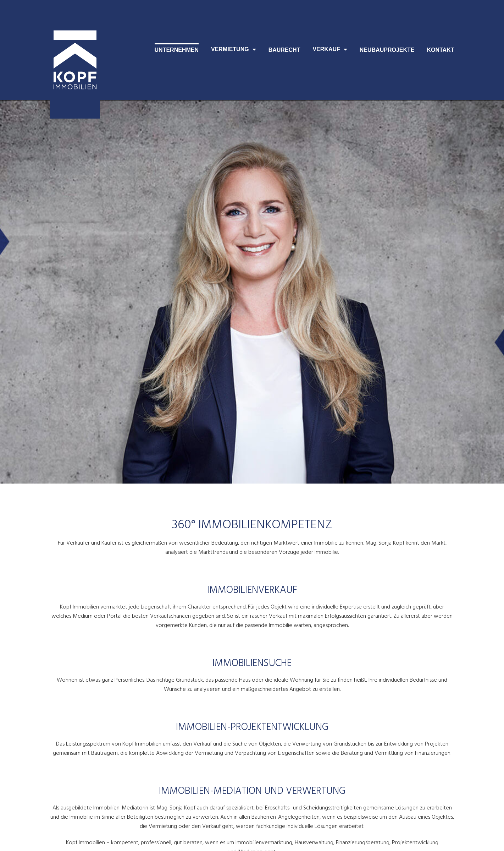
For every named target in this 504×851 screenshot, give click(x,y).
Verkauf (330, 49)
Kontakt (440, 50)
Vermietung (234, 49)
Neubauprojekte (387, 50)
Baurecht (284, 50)
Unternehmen (177, 50)
